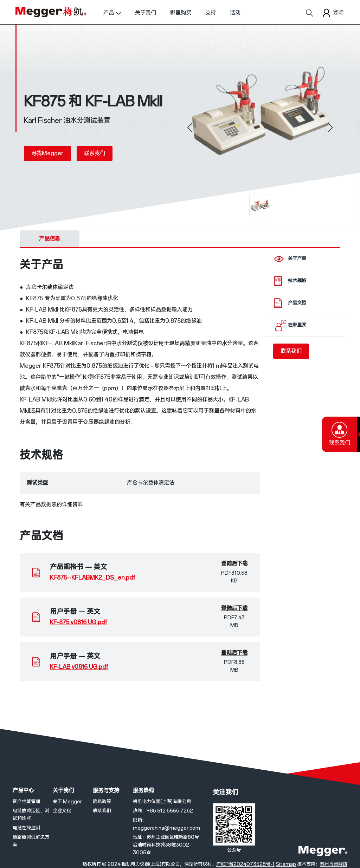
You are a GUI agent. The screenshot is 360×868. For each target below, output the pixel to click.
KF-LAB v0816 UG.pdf (79, 667)
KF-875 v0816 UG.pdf (79, 622)
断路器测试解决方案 (31, 841)
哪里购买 (181, 13)
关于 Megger (67, 802)
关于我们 (146, 13)
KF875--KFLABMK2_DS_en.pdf (93, 578)
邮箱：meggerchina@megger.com (166, 824)
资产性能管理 (26, 802)
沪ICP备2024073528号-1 (245, 864)
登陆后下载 (234, 564)
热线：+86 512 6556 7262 (163, 811)
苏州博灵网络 (334, 864)
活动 (235, 13)
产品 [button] (109, 13)
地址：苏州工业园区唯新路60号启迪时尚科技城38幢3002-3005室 (166, 845)
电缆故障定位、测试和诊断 (31, 815)
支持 (211, 13)
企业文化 (62, 811)
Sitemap (286, 864)
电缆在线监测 (26, 828)
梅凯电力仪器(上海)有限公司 (162, 802)
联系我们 (95, 153)
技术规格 (297, 281)
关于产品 (297, 259)
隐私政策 (102, 802)
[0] (260, 205)
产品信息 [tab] (50, 239)
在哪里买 (297, 325)
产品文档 (297, 303)
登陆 (332, 13)
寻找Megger (47, 153)
